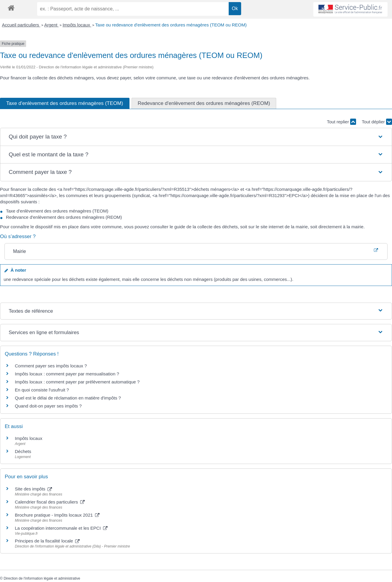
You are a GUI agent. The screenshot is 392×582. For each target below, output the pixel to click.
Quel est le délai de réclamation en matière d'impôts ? (68, 398)
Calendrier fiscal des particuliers (50, 502)
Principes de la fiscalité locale (47, 541)
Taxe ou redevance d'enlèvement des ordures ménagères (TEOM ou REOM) (171, 25)
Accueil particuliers (21, 25)
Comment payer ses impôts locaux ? (51, 366)
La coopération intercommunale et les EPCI (61, 528)
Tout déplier (377, 122)
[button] (196, 137)
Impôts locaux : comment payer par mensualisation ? (67, 374)
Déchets (23, 451)
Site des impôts (33, 489)
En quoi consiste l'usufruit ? (42, 390)
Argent (51, 25)
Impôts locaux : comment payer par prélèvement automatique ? (77, 382)
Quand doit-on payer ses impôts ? (48, 406)
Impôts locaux (77, 25)
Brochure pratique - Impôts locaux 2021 (57, 515)
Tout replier (342, 122)
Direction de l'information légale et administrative (42, 578)
